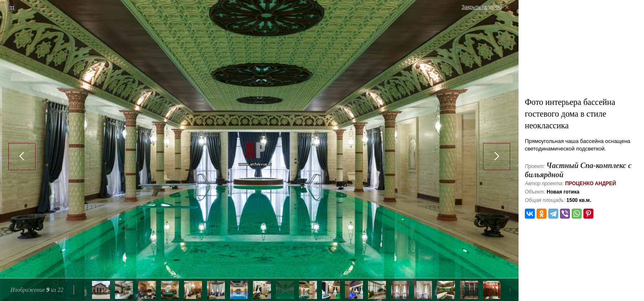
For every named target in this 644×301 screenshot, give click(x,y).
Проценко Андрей (590, 184)
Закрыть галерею (482, 7)
